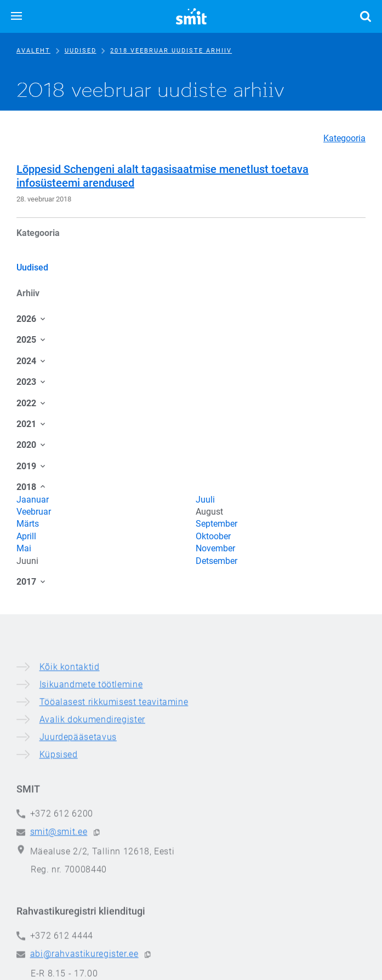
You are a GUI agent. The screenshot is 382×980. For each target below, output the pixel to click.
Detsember (216, 561)
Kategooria (344, 138)
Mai (24, 548)
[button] (16, 16)
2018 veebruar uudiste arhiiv (171, 51)
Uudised (81, 51)
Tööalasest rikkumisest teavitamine (114, 838)
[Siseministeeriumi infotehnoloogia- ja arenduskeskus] (191, 16)
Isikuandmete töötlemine (91, 820)
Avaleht (33, 51)
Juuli (205, 500)
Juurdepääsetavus (78, 873)
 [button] (366, 16)
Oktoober (213, 536)
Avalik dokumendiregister (92, 855)
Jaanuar (33, 500)
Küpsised (59, 890)
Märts (28, 524)
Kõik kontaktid (70, 803)
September (216, 524)
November (215, 548)
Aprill (26, 536)
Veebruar (34, 512)
